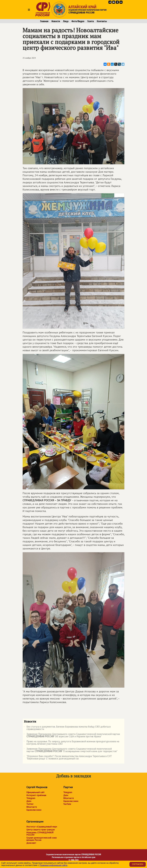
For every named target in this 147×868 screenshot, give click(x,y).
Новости (56, 21)
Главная (44, 21)
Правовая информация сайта (53, 865)
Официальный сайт (35, 792)
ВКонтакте (32, 807)
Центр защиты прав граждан (41, 830)
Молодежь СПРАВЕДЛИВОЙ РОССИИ (40, 834)
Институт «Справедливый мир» (42, 827)
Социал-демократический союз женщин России (41, 839)
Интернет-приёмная (36, 795)
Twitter (30, 804)
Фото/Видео (78, 21)
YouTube (67, 804)
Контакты (102, 21)
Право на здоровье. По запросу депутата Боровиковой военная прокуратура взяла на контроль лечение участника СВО (72, 743)
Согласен (138, 864)
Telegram (31, 798)
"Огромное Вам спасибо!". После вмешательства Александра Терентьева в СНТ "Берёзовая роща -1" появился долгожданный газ (68, 757)
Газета (91, 21)
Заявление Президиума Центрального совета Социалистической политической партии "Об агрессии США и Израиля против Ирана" (72, 735)
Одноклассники (34, 810)
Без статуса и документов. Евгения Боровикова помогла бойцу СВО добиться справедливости (67, 728)
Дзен (29, 801)
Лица (66, 21)
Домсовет (31, 843)
